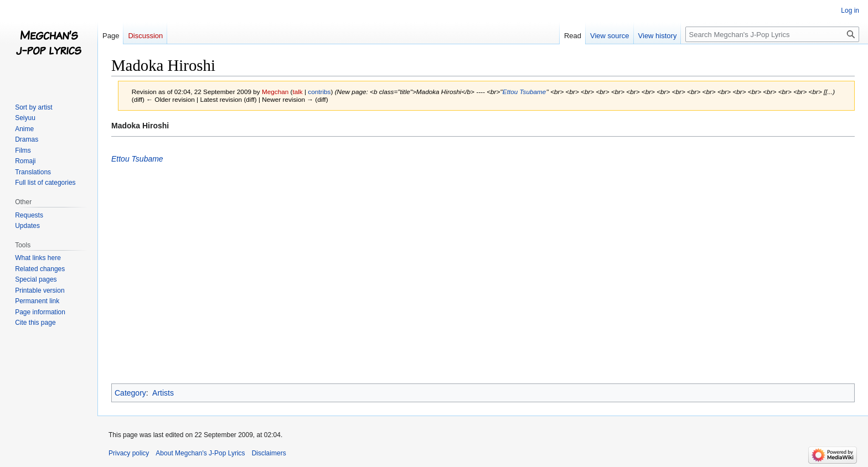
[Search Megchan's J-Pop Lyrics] (772, 34)
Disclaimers (269, 453)
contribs (319, 92)
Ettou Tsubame (525, 92)
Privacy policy (129, 453)
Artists (163, 393)
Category (130, 393)
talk (297, 92)
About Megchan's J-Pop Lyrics (200, 453)
